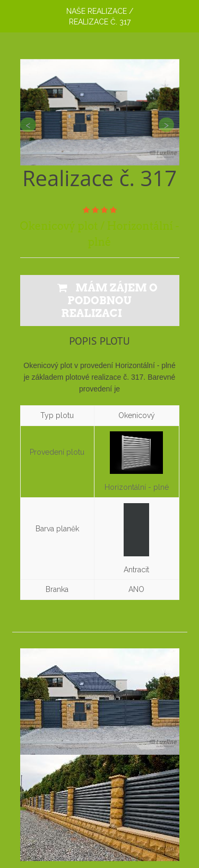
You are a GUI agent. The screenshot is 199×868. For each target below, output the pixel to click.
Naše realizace (97, 11)
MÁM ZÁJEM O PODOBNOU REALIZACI (107, 301)
